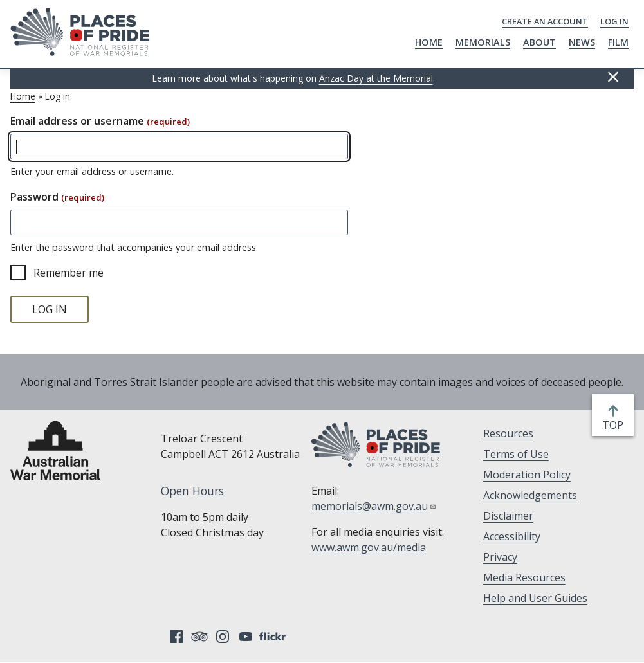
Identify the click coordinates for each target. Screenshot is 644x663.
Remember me (69, 273)
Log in (614, 21)
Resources (508, 433)
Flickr (274, 637)
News (582, 42)
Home (429, 42)
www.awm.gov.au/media (369, 547)
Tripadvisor (199, 637)
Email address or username (100, 121)
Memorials (483, 42)
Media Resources (524, 577)
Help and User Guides (535, 598)
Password (57, 197)
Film (618, 42)
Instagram (223, 637)
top (615, 425)
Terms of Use (516, 454)
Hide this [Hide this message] (613, 77)
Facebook (176, 637)
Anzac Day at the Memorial (376, 78)
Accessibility (512, 536)
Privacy (500, 557)
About (539, 42)
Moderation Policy (527, 475)
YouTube (246, 637)
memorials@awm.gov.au (374, 506)
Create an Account (545, 21)
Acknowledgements (530, 495)
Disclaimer (508, 516)
